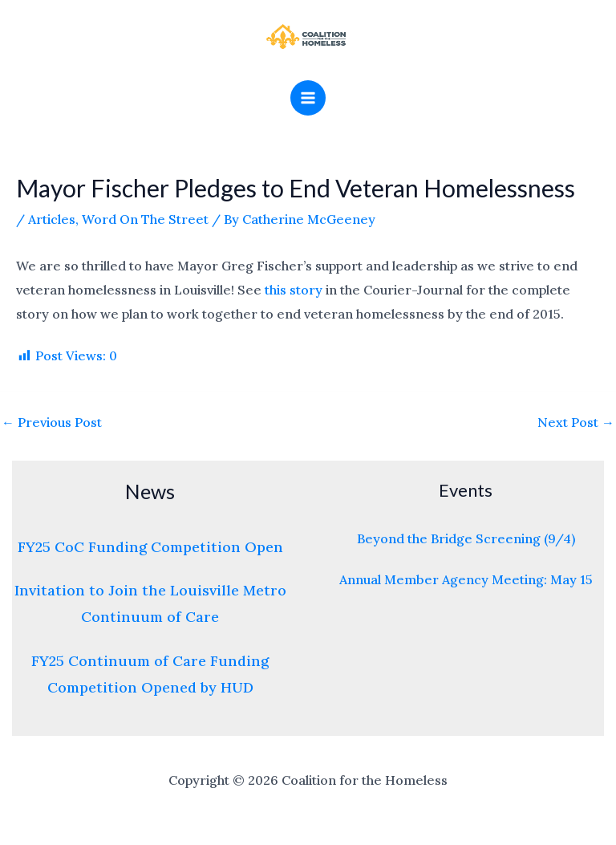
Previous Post (52, 422)
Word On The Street (145, 219)
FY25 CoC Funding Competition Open (150, 547)
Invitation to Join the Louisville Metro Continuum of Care (150, 603)
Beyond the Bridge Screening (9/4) (466, 538)
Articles (52, 219)
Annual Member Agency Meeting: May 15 (466, 579)
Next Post (576, 422)
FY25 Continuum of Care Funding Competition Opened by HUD (150, 674)
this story (294, 290)
